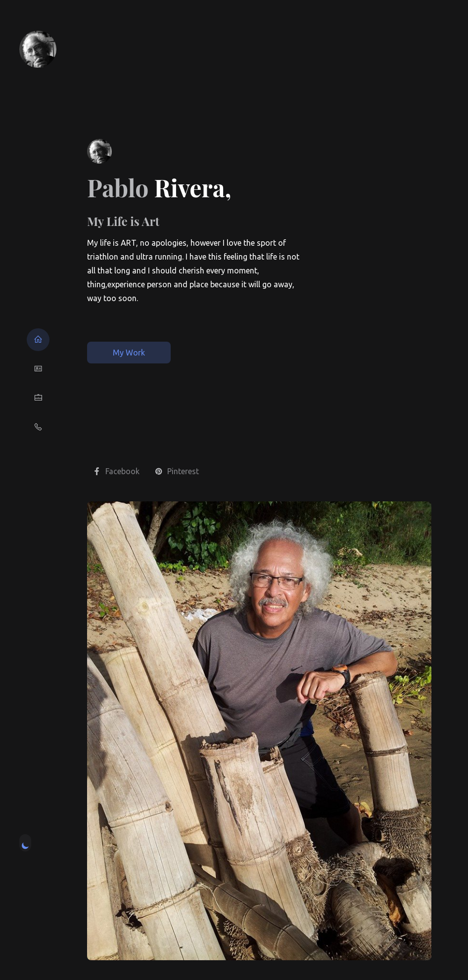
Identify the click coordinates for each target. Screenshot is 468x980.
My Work (129, 353)
